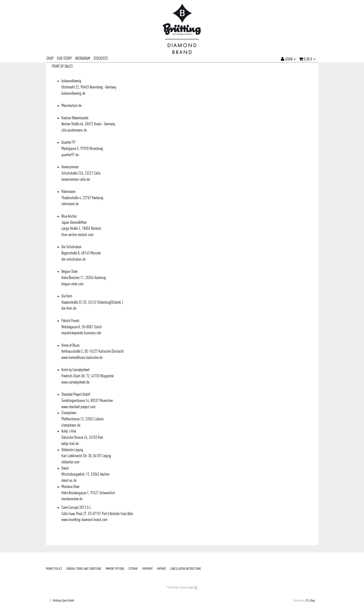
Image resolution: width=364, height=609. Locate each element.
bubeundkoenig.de (73, 93)
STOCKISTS (101, 59)
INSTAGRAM (83, 59)
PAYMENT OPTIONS (115, 569)
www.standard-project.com (78, 407)
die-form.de (69, 308)
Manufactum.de (71, 106)
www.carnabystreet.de (75, 382)
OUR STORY (64, 59)
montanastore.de (72, 499)
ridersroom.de (70, 204)
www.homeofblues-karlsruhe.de (82, 358)
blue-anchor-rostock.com (77, 235)
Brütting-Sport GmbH (63, 601)
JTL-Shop (310, 601)
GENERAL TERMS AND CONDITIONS (84, 569)
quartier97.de (70, 155)
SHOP (50, 59)
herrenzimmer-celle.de (76, 180)
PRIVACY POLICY (54, 569)
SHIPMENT (147, 569)
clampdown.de (71, 425)
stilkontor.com (70, 462)
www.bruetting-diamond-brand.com (84, 520)
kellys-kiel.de (70, 444)
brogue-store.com (72, 284)
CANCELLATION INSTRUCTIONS (186, 569)
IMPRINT (161, 569)
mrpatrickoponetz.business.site (81, 333)
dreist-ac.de (69, 481)
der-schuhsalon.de (73, 259)
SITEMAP (133, 569)
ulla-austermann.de (74, 130)
